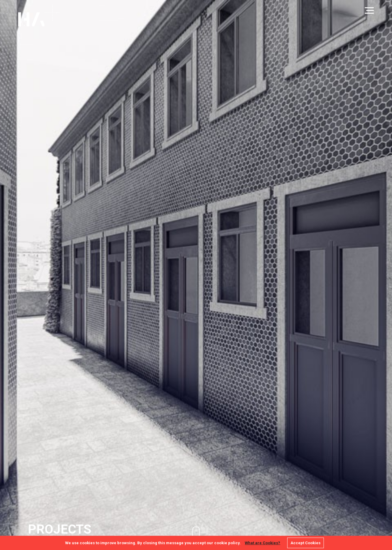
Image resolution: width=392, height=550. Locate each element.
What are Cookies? (262, 543)
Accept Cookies (306, 543)
